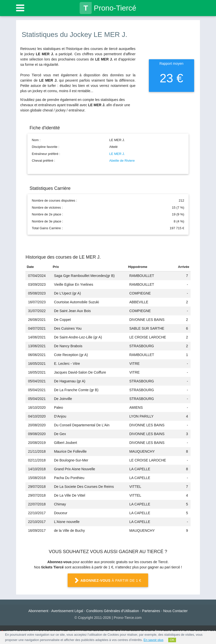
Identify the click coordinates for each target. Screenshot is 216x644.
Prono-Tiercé (108, 8)
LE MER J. (117, 154)
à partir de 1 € (108, 581)
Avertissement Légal (67, 611)
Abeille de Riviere (122, 161)
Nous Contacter (175, 611)
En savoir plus (154, 640)
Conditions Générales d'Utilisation (113, 611)
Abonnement (38, 611)
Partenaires (151, 611)
